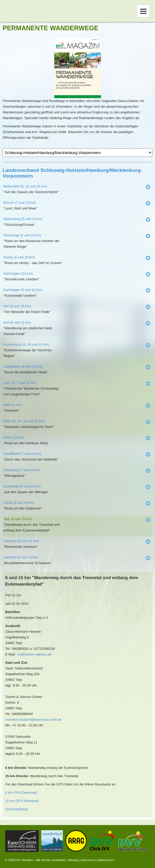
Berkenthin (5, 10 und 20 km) (25, 186)
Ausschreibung (16, 809)
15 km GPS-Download (22, 801)
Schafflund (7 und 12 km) (22, 454)
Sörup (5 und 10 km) (19, 503)
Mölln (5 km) (13, 405)
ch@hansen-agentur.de (34, 654)
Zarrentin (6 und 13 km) (21, 557)
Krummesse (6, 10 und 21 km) (26, 344)
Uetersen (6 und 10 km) (21, 541)
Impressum (88, 860)
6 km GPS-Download (21, 793)
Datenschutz (105, 860)
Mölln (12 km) (14, 437)
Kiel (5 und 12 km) (17, 322)
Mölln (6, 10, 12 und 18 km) (24, 421)
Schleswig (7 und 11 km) (22, 470)
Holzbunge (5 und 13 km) (22, 235)
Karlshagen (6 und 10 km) (23, 290)
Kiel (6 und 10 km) (17, 306)
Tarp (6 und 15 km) (18, 519)
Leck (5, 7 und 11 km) (20, 383)
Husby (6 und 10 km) (19, 257)
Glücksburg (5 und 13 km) (23, 219)
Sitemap (73, 860)
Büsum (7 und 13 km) (20, 203)
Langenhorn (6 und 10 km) (23, 366)
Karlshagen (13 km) (18, 273)
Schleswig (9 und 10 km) (22, 486)
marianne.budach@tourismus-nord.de (33, 720)
